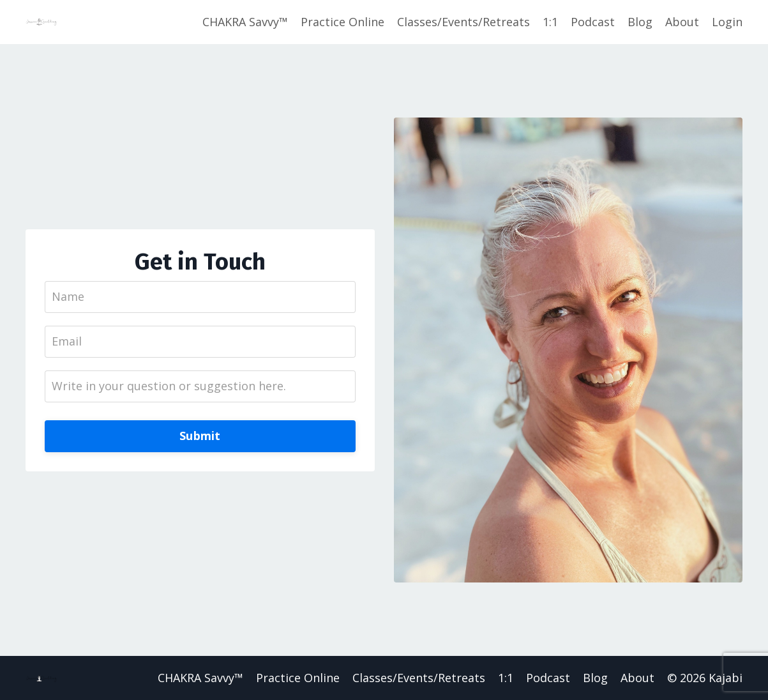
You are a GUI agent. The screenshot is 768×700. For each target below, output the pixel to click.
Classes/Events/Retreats (463, 22)
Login (727, 22)
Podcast (593, 22)
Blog (640, 22)
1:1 (550, 22)
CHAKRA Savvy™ (245, 22)
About (682, 22)
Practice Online (343, 22)
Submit (200, 436)
